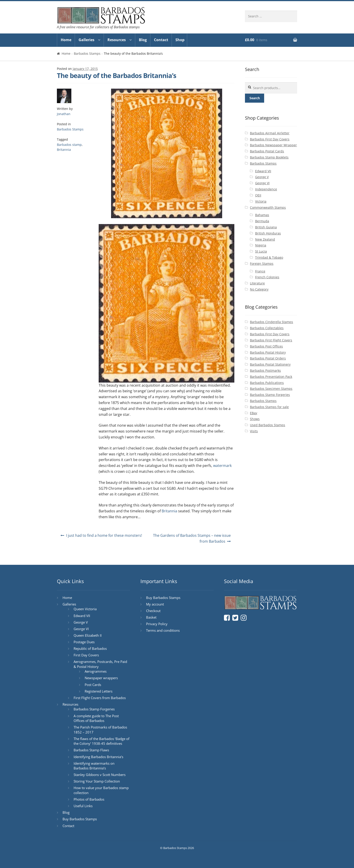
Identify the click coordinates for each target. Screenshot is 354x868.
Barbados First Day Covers (270, 139)
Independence (266, 189)
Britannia (64, 150)
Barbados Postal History (268, 352)
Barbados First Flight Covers (271, 340)
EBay (254, 413)
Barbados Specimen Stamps (271, 389)
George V (262, 177)
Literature (257, 283)
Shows (255, 419)
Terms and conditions (163, 630)
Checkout (153, 611)
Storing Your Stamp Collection (97, 781)
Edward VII (263, 171)
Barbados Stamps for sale (269, 407)
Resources (117, 40)
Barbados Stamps (87, 53)
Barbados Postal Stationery (270, 364)
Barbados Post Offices (266, 346)
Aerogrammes (96, 671)
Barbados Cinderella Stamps (271, 322)
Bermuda (262, 221)
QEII (258, 195)
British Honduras (268, 233)
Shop (180, 40)
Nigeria (261, 245)
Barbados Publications (267, 383)
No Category (259, 289)
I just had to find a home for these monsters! (104, 535)
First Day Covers (86, 655)
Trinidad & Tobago (269, 257)
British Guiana (266, 227)
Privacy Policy (157, 624)
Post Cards (93, 685)
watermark (222, 466)
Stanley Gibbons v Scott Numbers (100, 775)
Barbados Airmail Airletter (270, 133)
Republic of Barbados (90, 648)
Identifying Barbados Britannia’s (98, 757)
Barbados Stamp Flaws (91, 750)
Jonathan (64, 114)
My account (155, 604)
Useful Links (83, 806)
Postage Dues (84, 642)
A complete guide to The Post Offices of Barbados (96, 718)
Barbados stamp (69, 145)
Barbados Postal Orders (268, 358)
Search (255, 98)
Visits (254, 431)
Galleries (86, 40)
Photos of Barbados (89, 799)
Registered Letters (99, 691)
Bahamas (262, 215)
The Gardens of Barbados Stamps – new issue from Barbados (192, 538)
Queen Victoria (85, 609)
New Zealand (265, 239)
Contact (161, 40)
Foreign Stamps (262, 264)
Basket (151, 617)
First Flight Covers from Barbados (100, 698)
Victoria (261, 201)
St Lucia (261, 251)
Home (66, 40)
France (260, 271)
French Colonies (267, 277)
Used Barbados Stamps (268, 425)
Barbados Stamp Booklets (269, 157)
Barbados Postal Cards (267, 151)
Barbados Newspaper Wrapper (273, 145)
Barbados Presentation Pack (271, 377)
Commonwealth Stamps (268, 207)
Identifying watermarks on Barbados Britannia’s (94, 766)
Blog (143, 40)
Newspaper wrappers (101, 678)
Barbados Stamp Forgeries (270, 395)
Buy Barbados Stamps (80, 819)
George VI (262, 183)
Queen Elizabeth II (88, 635)
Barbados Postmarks (265, 370)
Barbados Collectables (267, 328)
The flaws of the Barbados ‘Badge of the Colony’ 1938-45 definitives (101, 741)
